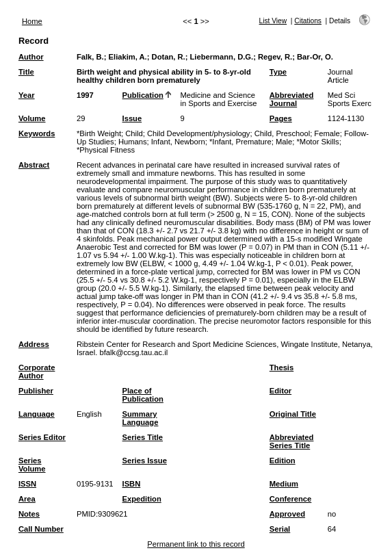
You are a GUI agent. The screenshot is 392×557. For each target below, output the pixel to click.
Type (278, 72)
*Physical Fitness (106, 150)
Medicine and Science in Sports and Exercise (219, 99)
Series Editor (42, 437)
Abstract (34, 165)
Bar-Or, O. (315, 57)
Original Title (293, 414)
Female (327, 133)
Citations (308, 21)
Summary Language (141, 418)
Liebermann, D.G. (222, 57)
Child (134, 133)
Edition (283, 461)
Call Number (41, 529)
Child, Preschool (282, 133)
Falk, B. (90, 57)
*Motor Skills (317, 142)
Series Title (143, 437)
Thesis (282, 367)
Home (32, 21)
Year (27, 95)
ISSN (27, 484)
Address (34, 344)
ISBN (132, 484)
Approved (287, 514)
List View (273, 21)
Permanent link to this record (196, 544)
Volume (32, 118)
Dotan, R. (169, 57)
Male (284, 142)
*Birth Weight (99, 133)
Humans (133, 142)
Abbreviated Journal (292, 99)
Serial (280, 529)
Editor (280, 391)
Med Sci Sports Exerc (350, 99)
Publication (143, 95)
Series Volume (32, 465)
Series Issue (145, 461)
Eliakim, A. (128, 57)
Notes (29, 514)
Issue (132, 118)
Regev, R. (275, 57)
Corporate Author (37, 372)
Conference (291, 499)
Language (37, 414)
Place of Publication (143, 395)
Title (26, 72)
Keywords (37, 133)
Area (27, 499)
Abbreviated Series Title (292, 441)
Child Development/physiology (199, 133)
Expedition (142, 499)
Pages (281, 118)
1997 (85, 95)
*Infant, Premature (240, 142)
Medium (284, 484)
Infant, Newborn (178, 142)
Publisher (36, 391)
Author (31, 57)
